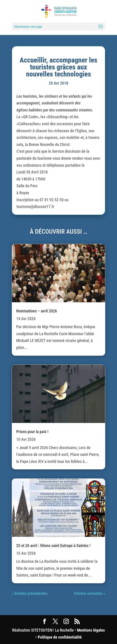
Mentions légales (91, 630)
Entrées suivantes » (90, 593)
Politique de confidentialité (60, 637)
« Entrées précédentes (30, 593)
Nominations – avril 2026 (37, 311)
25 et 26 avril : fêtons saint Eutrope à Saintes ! (53, 546)
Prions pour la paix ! (32, 432)
